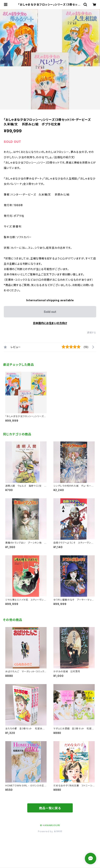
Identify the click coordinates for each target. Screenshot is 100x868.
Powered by (50, 831)
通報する (92, 333)
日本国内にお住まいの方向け (50, 323)
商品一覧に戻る (50, 808)
